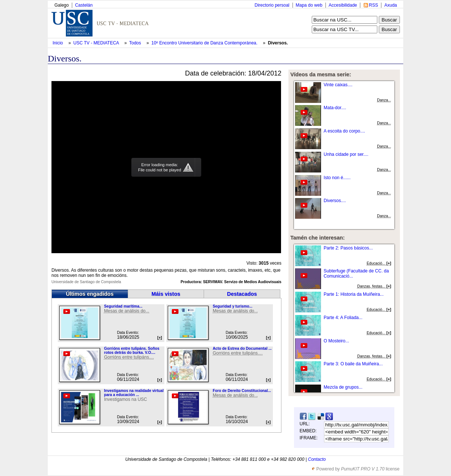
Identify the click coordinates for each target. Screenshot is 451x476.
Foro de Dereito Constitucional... (242, 391)
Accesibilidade (343, 5)
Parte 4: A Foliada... (343, 318)
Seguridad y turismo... (232, 306)
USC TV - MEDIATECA (97, 43)
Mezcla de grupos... (343, 387)
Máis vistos (166, 294)
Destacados (242, 294)
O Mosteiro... (336, 341)
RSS (373, 5)
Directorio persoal (272, 5)
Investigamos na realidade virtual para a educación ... (134, 393)
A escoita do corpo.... (344, 131)
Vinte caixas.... (338, 85)
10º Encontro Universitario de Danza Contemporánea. (205, 43)
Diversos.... (335, 201)
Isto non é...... (337, 178)
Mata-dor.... (335, 108)
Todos (136, 43)
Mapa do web (309, 5)
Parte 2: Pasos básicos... (348, 248)
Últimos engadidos (90, 294)
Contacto (317, 459)
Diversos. (278, 43)
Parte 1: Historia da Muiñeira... (354, 294)
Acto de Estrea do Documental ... (242, 348)
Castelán (84, 5)
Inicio (58, 43)
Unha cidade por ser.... (346, 154)
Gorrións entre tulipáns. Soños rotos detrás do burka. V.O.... (132, 351)
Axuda (391, 5)
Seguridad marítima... (123, 306)
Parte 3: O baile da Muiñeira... (353, 364)
